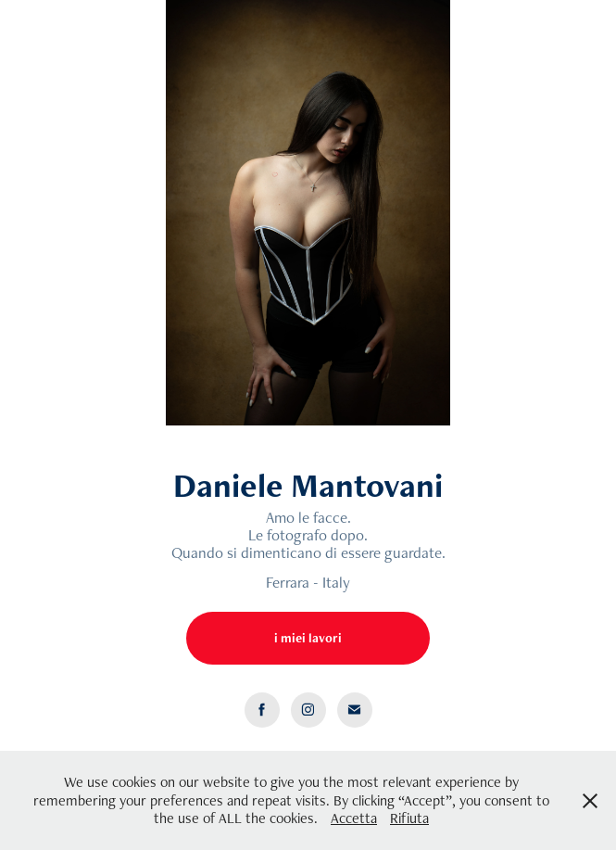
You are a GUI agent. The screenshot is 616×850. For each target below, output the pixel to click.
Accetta (354, 818)
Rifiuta (409, 818)
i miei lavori (308, 638)
